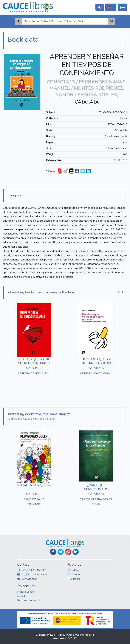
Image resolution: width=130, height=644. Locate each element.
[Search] (65, 21)
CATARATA (87, 102)
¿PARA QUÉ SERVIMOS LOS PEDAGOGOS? (96, 489)
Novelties (73, 570)
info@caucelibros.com (33, 574)
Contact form (27, 579)
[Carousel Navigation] (121, 292)
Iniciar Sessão (26, 592)
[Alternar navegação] (122, 7)
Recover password (29, 600)
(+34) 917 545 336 (31, 570)
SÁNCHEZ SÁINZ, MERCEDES (34, 501)
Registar (22, 596)
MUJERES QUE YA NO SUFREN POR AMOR (34, 361)
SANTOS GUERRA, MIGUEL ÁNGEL (96, 501)
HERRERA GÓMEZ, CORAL (34, 373)
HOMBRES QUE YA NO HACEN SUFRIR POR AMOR (96, 363)
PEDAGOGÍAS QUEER (34, 485)
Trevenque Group (65, 635)
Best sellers (75, 574)
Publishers (74, 579)
